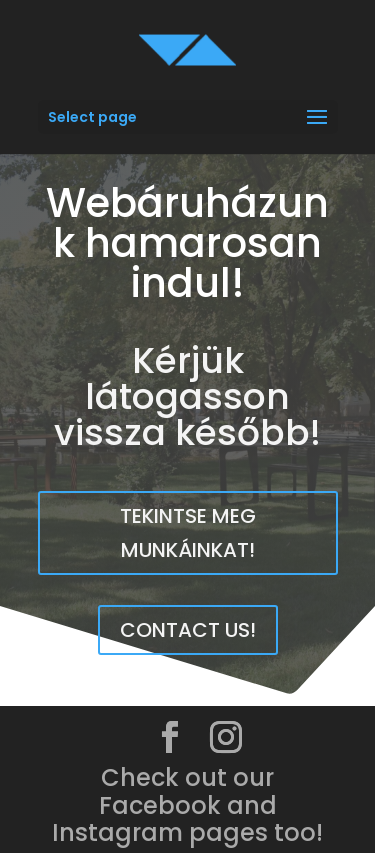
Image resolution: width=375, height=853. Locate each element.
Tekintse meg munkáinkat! (188, 533)
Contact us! (188, 630)
